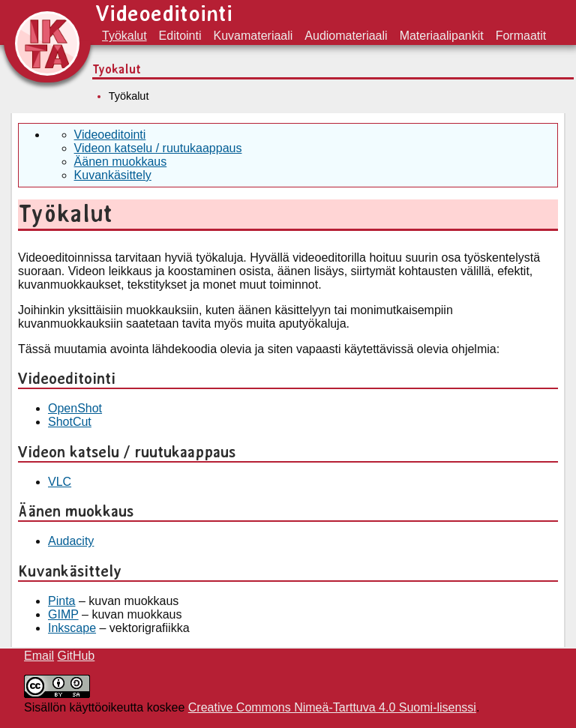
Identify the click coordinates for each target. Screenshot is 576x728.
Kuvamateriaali (253, 36)
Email (39, 656)
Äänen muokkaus (121, 162)
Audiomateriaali (346, 36)
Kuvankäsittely (113, 175)
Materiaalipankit (442, 36)
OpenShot (75, 408)
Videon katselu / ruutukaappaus (158, 148)
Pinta (61, 601)
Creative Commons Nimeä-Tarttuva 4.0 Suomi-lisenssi (332, 707)
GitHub (76, 656)
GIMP (63, 614)
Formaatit (521, 36)
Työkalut (124, 36)
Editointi (180, 36)
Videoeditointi (110, 135)
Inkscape (72, 628)
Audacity (71, 541)
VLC (60, 482)
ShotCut (70, 422)
